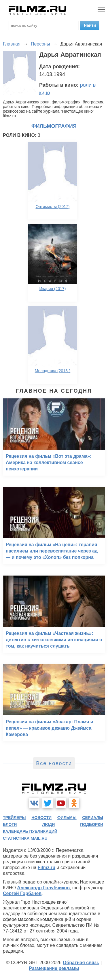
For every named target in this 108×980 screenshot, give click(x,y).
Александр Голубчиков (43, 888)
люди (48, 824)
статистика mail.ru (25, 838)
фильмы (67, 818)
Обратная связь (81, 963)
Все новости (54, 763)
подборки (92, 824)
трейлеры (14, 818)
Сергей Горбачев (22, 893)
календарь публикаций (30, 831)
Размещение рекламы (54, 968)
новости (41, 818)
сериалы (93, 818)
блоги (10, 824)
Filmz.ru (47, 868)
